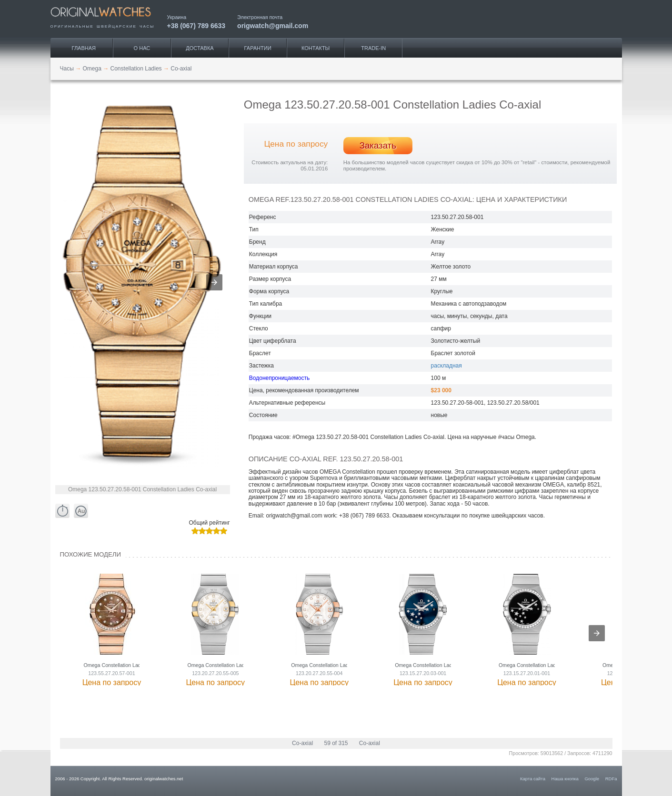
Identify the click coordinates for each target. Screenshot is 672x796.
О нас (142, 48)
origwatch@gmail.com (273, 25)
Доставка (200, 48)
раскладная (446, 366)
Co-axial (302, 743)
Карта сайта (533, 779)
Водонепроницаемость (279, 378)
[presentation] (597, 633)
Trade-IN (373, 48)
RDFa (611, 779)
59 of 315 (336, 743)
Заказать (378, 145)
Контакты (316, 48)
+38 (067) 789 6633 (196, 25)
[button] (214, 282)
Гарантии (258, 48)
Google (592, 779)
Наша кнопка (565, 779)
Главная (84, 48)
